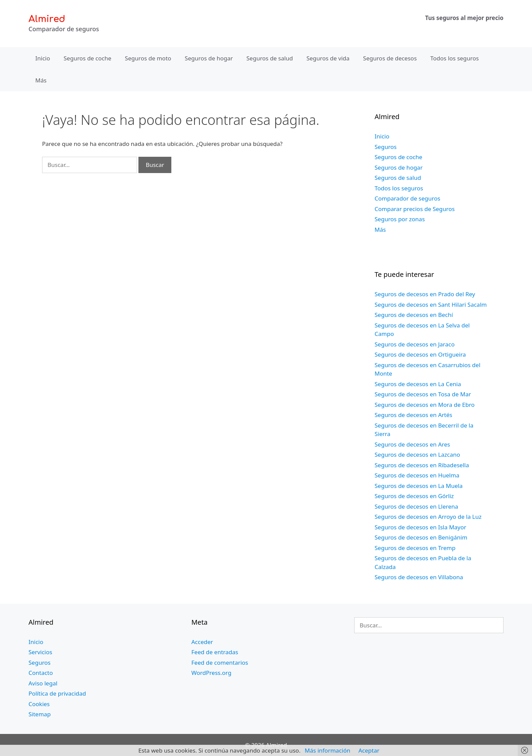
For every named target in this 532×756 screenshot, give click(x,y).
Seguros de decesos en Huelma (417, 475)
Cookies (39, 704)
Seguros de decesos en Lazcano (417, 455)
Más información (327, 750)
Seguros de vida (328, 58)
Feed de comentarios (220, 663)
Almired (47, 19)
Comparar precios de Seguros (415, 209)
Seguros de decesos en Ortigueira (420, 354)
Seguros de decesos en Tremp (415, 548)
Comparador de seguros (407, 198)
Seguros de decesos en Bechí (414, 315)
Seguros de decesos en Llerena (416, 506)
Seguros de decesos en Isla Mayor (420, 527)
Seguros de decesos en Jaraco (415, 344)
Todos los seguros (454, 58)
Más (41, 80)
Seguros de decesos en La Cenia (418, 384)
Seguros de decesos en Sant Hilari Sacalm (431, 305)
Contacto (41, 673)
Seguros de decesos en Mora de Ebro (425, 405)
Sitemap (40, 714)
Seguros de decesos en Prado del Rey (425, 294)
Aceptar (369, 750)
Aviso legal (43, 683)
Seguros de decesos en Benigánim (421, 537)
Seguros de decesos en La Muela (419, 486)
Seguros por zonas (400, 219)
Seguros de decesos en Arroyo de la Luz (428, 517)
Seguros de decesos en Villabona (419, 577)
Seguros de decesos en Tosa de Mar (423, 394)
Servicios (40, 652)
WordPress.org (211, 673)
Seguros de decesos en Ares (412, 444)
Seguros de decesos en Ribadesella (422, 465)
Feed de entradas (215, 652)
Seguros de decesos (390, 58)
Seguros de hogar (209, 58)
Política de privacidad (57, 693)
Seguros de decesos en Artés (413, 415)
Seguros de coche (88, 58)
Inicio (43, 58)
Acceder (202, 642)
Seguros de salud (270, 58)
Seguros (386, 147)
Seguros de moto (148, 58)
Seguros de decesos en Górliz (414, 496)
